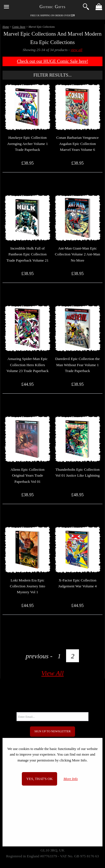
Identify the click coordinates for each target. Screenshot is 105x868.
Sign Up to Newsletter (53, 731)
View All (53, 673)
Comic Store (19, 27)
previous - (39, 656)
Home (6, 27)
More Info (71, 779)
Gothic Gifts (53, 7)
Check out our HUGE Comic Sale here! (52, 61)
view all (76, 50)
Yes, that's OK (39, 779)
